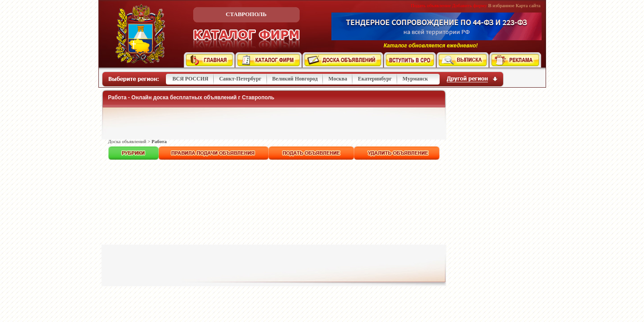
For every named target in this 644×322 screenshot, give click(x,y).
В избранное (502, 5)
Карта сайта (528, 5)
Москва (338, 79)
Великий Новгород (295, 79)
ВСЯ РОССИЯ (191, 79)
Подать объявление (431, 5)
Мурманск (415, 79)
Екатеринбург (375, 79)
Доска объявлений (127, 141)
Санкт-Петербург (240, 79)
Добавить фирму (470, 5)
